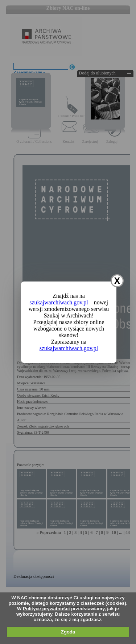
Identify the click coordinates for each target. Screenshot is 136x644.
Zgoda (68, 632)
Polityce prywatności (46, 609)
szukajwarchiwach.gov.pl (59, 302)
